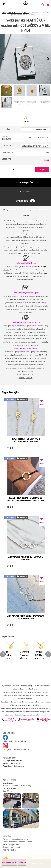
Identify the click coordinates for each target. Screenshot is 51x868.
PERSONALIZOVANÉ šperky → (18, 13)
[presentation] (3, 59)
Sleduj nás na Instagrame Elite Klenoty (18, 749)
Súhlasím (22, 863)
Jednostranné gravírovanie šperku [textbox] (35, 146)
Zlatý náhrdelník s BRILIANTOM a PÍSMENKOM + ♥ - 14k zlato (26, 440)
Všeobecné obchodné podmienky (16, 839)
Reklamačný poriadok (11, 844)
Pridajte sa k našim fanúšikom (14, 741)
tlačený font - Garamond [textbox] (37, 138)
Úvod (4, 13)
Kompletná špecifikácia (26, 182)
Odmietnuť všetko (10, 863)
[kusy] (9, 169)
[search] (42, 6)
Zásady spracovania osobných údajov (17, 842)
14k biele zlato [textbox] (41, 129)
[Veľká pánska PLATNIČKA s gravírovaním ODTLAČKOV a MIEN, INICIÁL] (26, 59)
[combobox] (35, 129)
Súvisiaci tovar (26, 201)
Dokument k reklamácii (11, 847)
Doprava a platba (9, 850)
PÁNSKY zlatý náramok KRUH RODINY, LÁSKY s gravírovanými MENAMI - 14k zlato (26, 499)
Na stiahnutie (26, 192)
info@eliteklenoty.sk (16, 766)
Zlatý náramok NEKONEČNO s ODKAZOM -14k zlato (26, 558)
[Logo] (26, 4)
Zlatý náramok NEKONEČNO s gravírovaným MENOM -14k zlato (26, 617)
